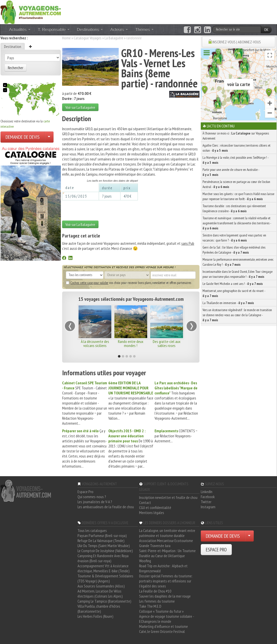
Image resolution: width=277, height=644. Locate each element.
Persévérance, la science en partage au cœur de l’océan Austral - (236, 184)
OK (266, 30)
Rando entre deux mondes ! (131, 343)
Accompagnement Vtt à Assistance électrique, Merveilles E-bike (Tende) (104, 568)
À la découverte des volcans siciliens (95, 343)
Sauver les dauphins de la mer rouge (165, 596)
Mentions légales (152, 513)
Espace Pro (85, 492)
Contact (145, 502)
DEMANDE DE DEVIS (23, 137)
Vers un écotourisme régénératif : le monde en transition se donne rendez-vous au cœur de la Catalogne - (237, 315)
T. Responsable (54, 29)
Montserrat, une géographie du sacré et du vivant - (234, 293)
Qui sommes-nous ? (92, 497)
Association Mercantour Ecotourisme (166, 541)
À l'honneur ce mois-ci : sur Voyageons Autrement (236, 136)
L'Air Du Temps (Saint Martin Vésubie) (104, 546)
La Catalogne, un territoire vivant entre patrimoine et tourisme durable (167, 533)
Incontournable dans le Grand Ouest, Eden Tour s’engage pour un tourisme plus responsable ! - (237, 274)
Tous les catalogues (92, 530)
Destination (13, 46)
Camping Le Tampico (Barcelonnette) (104, 601)
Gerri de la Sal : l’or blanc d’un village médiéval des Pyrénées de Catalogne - (234, 250)
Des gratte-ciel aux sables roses (167, 343)
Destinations (90, 29)
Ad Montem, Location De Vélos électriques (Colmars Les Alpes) (100, 594)
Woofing (145, 561)
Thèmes (144, 29)
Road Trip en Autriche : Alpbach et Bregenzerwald (163, 568)
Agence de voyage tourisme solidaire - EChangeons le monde (167, 619)
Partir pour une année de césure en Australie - (231, 172)
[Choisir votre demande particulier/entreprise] (49, 137)
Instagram (208, 507)
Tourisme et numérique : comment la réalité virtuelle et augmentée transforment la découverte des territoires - (237, 223)
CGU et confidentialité (155, 507)
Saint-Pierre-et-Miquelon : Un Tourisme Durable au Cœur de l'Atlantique (167, 553)
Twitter (206, 502)
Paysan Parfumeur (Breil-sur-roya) (102, 535)
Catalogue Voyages (88, 38)
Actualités (20, 29)
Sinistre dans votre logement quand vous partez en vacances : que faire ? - (234, 238)
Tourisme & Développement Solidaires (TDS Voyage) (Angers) (105, 578)
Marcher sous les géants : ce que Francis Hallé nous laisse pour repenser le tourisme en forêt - (238, 196)
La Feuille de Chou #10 (155, 591)
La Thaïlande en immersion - (228, 303)
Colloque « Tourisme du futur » (161, 611)
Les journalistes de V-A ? (95, 502)
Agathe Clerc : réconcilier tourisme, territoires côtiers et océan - (236, 148)
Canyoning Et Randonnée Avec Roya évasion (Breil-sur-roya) (103, 558)
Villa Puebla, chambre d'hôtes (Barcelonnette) (99, 609)
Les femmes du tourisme (157, 601)
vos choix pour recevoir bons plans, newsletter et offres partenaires (129, 283)
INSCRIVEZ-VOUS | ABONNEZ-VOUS (237, 42)
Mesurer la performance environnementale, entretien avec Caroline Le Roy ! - (238, 262)
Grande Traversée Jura (155, 546)
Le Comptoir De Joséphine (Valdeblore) (105, 551)
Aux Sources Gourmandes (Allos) (101, 586)
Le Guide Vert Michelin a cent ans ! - (233, 284)
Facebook (208, 497)
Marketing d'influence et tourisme (163, 626)
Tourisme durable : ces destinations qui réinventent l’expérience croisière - (234, 208)
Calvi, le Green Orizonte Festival (162, 631)
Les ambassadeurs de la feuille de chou (106, 507)
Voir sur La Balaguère (80, 107)
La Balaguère (114, 38)
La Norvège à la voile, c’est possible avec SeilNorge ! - (235, 160)
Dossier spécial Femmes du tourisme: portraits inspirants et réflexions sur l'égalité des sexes (166, 581)
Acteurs (119, 29)
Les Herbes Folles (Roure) (95, 616)
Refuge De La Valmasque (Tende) (101, 541)
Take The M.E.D (150, 606)
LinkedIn (207, 492)
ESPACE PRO (216, 550)
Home (66, 38)
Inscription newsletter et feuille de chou (168, 497)
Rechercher (16, 68)
